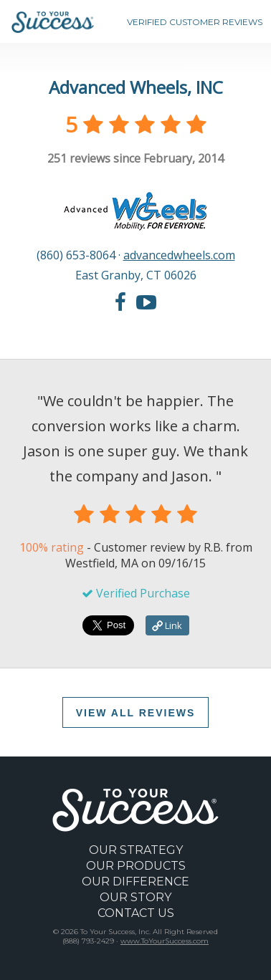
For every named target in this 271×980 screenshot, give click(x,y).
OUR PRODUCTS (136, 866)
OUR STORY (135, 897)
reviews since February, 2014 (135, 158)
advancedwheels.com (179, 255)
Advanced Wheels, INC (136, 87)
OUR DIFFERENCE (135, 881)
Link (167, 625)
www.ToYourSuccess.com (165, 941)
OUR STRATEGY (136, 850)
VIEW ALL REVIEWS (136, 713)
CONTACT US (136, 913)
